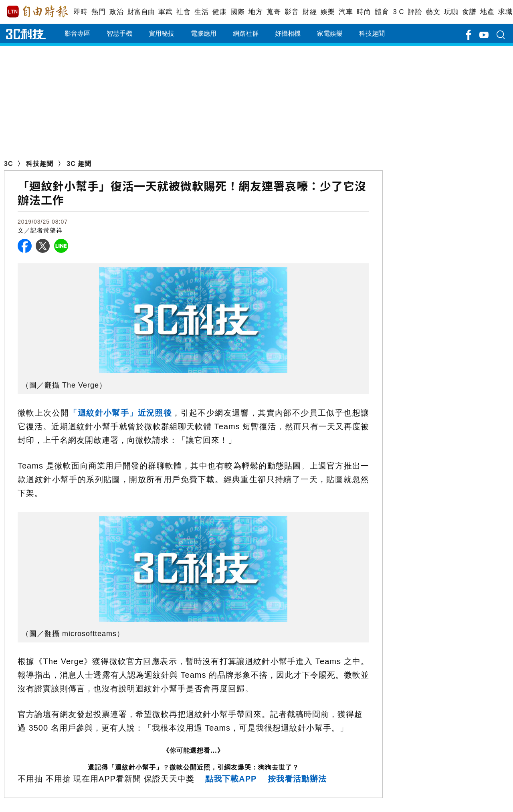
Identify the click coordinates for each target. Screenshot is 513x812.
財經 (310, 12)
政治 (116, 12)
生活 (201, 12)
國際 (237, 12)
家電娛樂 (330, 33)
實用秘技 (162, 33)
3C (8, 164)
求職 (505, 12)
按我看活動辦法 (297, 779)
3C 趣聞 (79, 164)
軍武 (165, 12)
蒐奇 (274, 12)
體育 (382, 12)
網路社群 (246, 33)
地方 (255, 12)
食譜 (469, 12)
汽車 (346, 12)
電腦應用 (204, 33)
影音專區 (77, 33)
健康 (219, 12)
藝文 (433, 12)
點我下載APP (231, 779)
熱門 (98, 12)
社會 (183, 12)
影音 (292, 12)
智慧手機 (119, 33)
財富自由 (141, 12)
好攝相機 (288, 33)
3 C (398, 12)
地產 (487, 12)
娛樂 (328, 12)
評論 (415, 12)
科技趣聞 (372, 33)
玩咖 (451, 12)
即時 (80, 12)
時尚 (364, 12)
